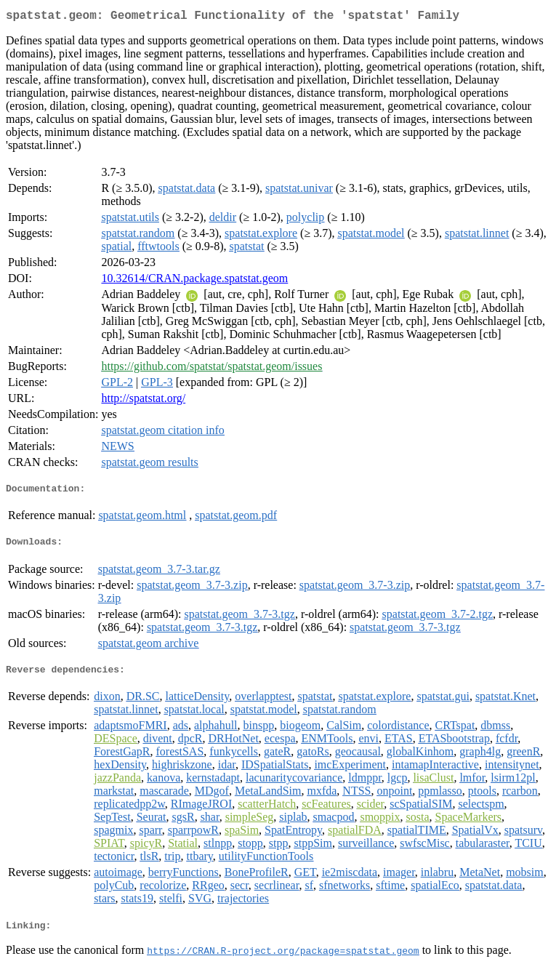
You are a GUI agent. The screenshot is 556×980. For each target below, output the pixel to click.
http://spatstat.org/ (143, 401)
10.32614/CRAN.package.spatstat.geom (194, 281)
